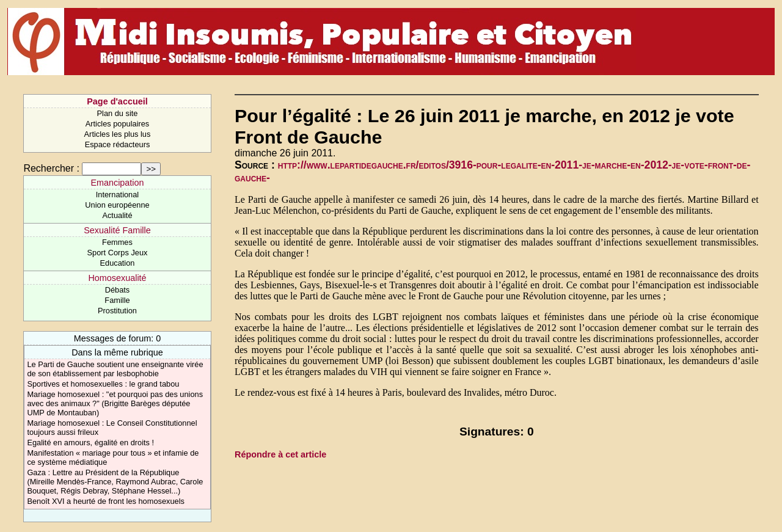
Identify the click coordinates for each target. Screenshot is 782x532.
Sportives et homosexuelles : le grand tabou (103, 384)
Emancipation (117, 183)
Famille (117, 300)
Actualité (117, 215)
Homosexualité (117, 278)
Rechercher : (51, 168)
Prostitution (117, 311)
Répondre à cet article (280, 454)
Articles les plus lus (118, 134)
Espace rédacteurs (118, 144)
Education (118, 263)
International (117, 195)
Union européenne (117, 205)
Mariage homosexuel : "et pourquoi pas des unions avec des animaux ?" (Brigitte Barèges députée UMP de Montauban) (115, 403)
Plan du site (118, 113)
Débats (118, 290)
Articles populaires (118, 124)
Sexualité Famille (117, 230)
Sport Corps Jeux (118, 253)
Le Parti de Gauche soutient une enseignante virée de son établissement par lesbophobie (115, 369)
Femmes (117, 242)
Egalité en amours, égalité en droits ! (90, 443)
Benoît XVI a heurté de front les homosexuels (106, 501)
